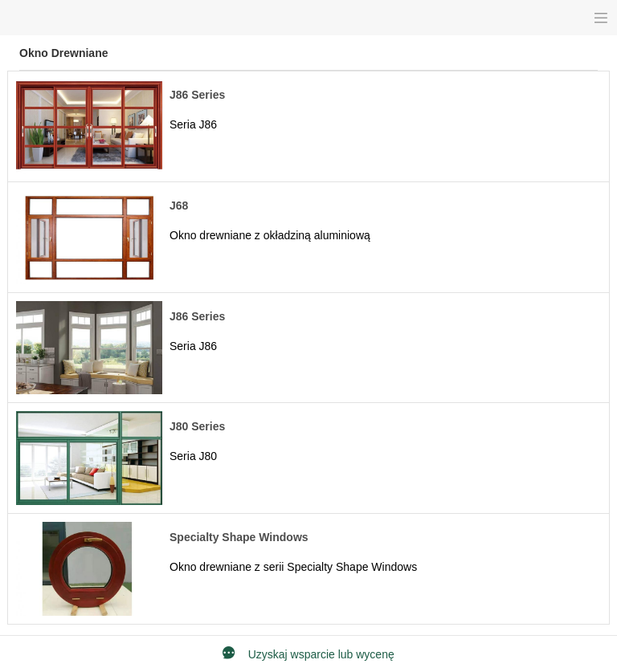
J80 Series (197, 426)
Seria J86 (193, 124)
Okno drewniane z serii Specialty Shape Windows (293, 567)
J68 (179, 206)
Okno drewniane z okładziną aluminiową (270, 235)
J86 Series (197, 95)
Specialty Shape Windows (239, 537)
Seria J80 (193, 456)
